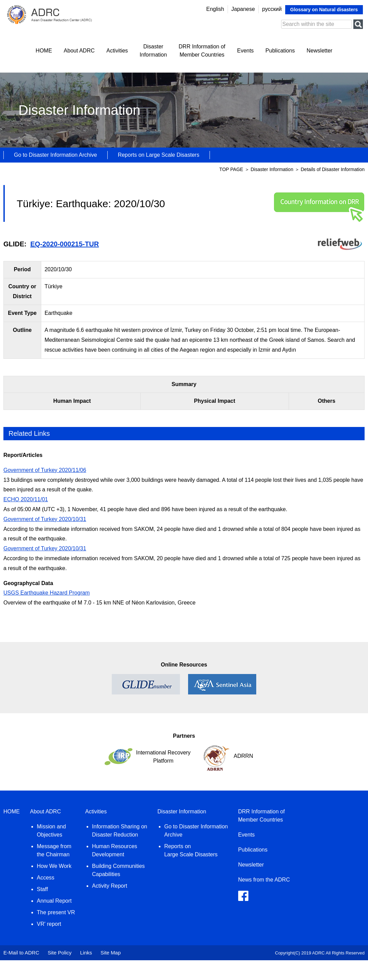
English (215, 9)
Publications (280, 51)
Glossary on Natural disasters (324, 10)
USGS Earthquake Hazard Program (47, 593)
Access (46, 878)
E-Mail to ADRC (21, 953)
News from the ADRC (264, 880)
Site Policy (60, 953)
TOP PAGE (231, 169)
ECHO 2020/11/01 (26, 499)
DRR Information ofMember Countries (202, 51)
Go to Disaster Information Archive (56, 155)
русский (272, 9)
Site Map (111, 953)
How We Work (54, 866)
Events (246, 51)
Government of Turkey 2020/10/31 (45, 519)
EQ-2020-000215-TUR (65, 244)
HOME (44, 51)
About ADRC (79, 51)
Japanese (243, 9)
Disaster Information (272, 169)
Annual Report (54, 901)
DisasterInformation (153, 51)
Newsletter (320, 51)
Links (86, 953)
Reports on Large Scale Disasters (159, 155)
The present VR (56, 912)
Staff (42, 889)
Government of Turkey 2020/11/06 (45, 470)
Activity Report (110, 886)
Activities (117, 51)
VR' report (49, 924)
